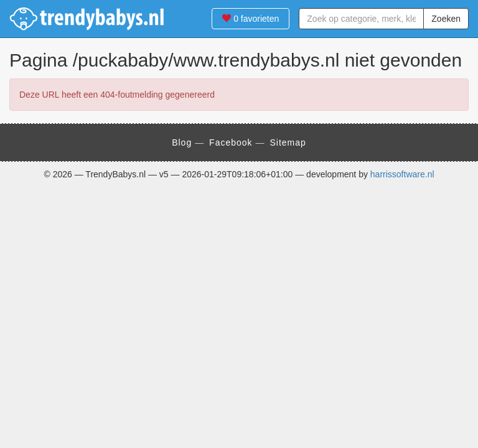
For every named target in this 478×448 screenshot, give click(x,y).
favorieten (251, 19)
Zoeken (446, 19)
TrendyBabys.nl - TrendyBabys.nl (87, 19)
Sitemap (288, 142)
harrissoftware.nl (402, 174)
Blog (182, 142)
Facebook (231, 142)
